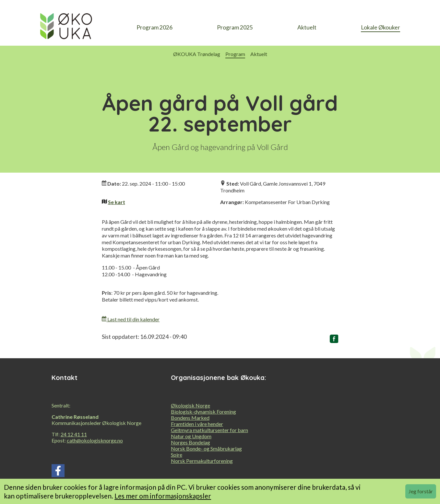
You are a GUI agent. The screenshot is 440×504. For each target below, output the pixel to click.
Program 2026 (155, 27)
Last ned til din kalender (131, 319)
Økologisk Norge (190, 405)
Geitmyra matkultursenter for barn (209, 430)
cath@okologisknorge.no (95, 440)
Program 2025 (235, 27)
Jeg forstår (421, 491)
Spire (177, 455)
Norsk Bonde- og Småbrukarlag (206, 448)
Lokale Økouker (381, 27)
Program (235, 54)
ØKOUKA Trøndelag (197, 54)
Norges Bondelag (190, 442)
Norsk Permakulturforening (202, 461)
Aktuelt (307, 27)
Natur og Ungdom (191, 436)
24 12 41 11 (74, 434)
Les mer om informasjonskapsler (163, 496)
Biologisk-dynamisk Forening (203, 412)
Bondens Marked (190, 418)
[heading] (66, 28)
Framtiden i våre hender (197, 424)
